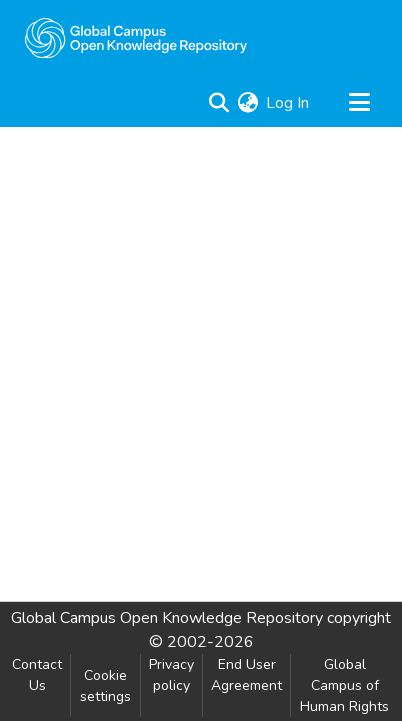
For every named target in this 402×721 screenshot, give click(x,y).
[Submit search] (218, 103)
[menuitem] (247, 103)
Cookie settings (105, 686)
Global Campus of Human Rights (344, 685)
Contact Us (37, 675)
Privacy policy (171, 675)
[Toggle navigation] (359, 103)
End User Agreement (246, 675)
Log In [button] (288, 103)
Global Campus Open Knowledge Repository (167, 618)
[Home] (136, 38)
